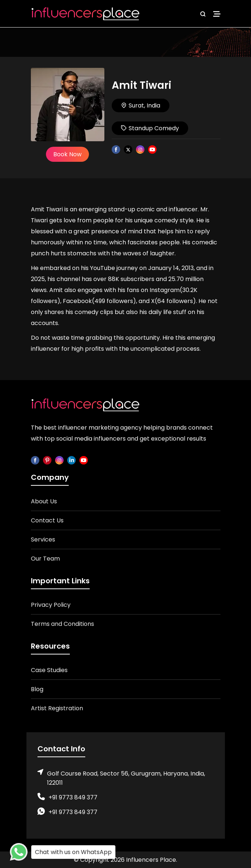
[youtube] (84, 460)
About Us (44, 501)
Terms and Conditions (62, 624)
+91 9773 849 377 (73, 797)
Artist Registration (57, 708)
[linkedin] (71, 460)
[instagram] (59, 460)
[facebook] (35, 460)
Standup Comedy (150, 128)
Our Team (45, 559)
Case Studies (49, 670)
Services (43, 539)
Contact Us (47, 520)
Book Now (67, 154)
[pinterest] (47, 460)
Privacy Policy (51, 605)
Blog (37, 689)
